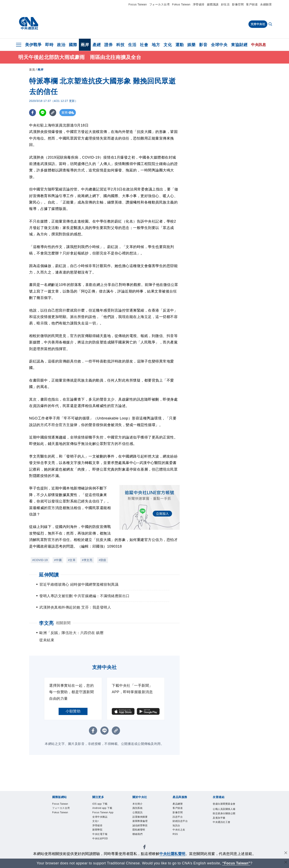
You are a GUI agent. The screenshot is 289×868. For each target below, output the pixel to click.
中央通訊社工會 (222, 828)
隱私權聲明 (139, 832)
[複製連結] (53, 113)
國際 (73, 45)
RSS (176, 837)
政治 (61, 45)
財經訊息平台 (181, 823)
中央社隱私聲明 (172, 854)
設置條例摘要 (141, 818)
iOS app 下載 (101, 804)
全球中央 (219, 45)
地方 (156, 45)
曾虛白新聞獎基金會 (224, 806)
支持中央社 (258, 24)
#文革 (72, 560)
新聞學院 (98, 832)
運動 (180, 45)
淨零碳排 (199, 4)
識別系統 (138, 809)
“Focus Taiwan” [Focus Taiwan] (236, 863)
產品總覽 (178, 804)
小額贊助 (73, 711)
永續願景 (266, 4)
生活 (132, 45)
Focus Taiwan (138, 4)
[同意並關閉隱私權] (286, 853)
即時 (49, 45)
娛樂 (191, 45)
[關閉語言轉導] (286, 863)
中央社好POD (101, 841)
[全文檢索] (271, 24)
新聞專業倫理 (141, 823)
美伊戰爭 (33, 45)
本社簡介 (138, 804)
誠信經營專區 (141, 827)
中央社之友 (179, 832)
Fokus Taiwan (181, 4)
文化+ (96, 823)
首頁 (32, 70)
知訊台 (177, 827)
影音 (203, 45)
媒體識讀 (213, 4)
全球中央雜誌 (100, 818)
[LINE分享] (43, 113)
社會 (144, 45)
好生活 (225, 4)
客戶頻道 (252, 4)
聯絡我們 (138, 837)
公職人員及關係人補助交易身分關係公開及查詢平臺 (224, 819)
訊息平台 (178, 818)
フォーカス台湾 (160, 4)
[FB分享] (33, 113)
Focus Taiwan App (104, 813)
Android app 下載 (103, 809)
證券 (108, 45)
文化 (168, 45)
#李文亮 (87, 560)
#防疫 (102, 560)
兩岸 (85, 45)
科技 (120, 45)
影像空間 (238, 4)
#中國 (58, 560)
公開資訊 (138, 813)
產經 (97, 45)
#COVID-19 (40, 560)
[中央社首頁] (29, 23)
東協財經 (239, 45)
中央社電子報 (100, 837)
